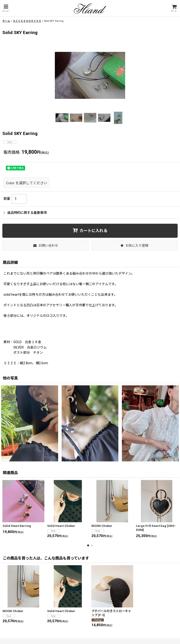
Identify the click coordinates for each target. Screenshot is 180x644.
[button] (6, 8)
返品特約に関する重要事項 (25, 213)
